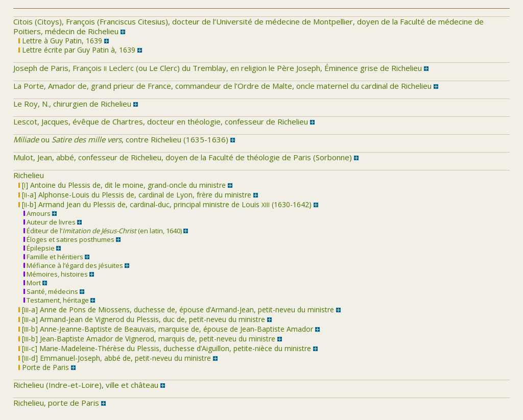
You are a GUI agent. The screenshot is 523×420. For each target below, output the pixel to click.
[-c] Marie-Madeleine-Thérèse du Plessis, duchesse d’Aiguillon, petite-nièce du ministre (165, 348)
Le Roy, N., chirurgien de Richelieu (72, 104)
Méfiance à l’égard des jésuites (73, 265)
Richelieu (29, 175)
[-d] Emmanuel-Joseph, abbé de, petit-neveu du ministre (115, 358)
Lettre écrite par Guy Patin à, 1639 (77, 50)
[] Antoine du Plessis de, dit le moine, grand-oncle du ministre (122, 185)
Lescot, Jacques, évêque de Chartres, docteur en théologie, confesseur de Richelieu (161, 121)
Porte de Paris (44, 367)
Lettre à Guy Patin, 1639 (60, 41)
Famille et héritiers (53, 257)
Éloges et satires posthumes (69, 239)
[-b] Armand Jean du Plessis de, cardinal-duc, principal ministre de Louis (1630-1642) (165, 204)
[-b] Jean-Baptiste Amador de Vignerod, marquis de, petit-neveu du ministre (147, 339)
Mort (32, 283)
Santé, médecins (51, 291)
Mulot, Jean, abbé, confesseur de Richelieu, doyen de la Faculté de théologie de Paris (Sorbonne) (183, 157)
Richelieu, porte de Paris (56, 403)
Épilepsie (39, 248)
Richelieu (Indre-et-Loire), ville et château (86, 385)
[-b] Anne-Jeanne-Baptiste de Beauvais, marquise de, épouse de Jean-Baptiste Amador (166, 329)
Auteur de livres (50, 222)
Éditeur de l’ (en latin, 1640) (103, 231)
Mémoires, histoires (56, 274)
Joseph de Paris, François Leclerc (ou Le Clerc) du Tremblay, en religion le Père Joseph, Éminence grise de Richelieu (218, 68)
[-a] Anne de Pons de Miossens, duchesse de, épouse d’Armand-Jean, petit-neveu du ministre (176, 310)
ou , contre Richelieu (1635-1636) (121, 139)
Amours (37, 213)
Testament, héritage (56, 300)
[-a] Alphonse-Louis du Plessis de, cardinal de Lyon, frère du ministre (135, 195)
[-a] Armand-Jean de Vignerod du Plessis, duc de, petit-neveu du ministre (142, 319)
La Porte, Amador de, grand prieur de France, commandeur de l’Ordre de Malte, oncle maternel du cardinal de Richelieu (222, 86)
